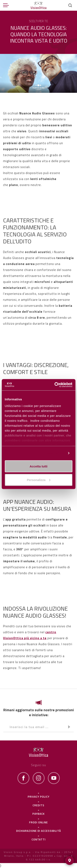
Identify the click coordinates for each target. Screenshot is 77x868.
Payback (38, 814)
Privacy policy (39, 797)
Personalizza (55, 453)
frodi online (38, 822)
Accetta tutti (38, 466)
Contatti (39, 839)
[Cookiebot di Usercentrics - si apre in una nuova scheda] (55, 385)
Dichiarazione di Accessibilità (39, 831)
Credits (38, 805)
